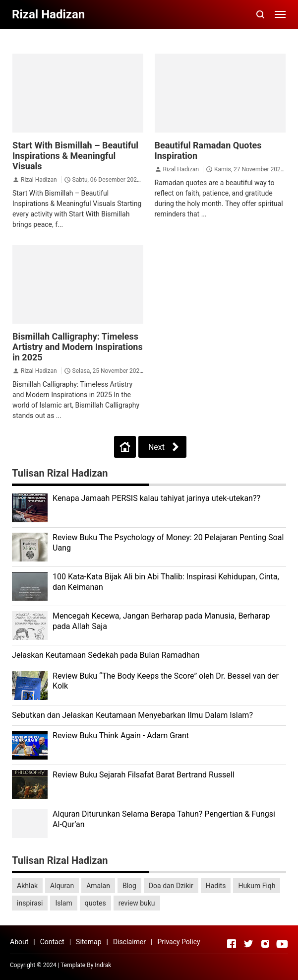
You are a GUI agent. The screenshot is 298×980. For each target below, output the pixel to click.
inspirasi (30, 903)
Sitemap (89, 942)
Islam (63, 903)
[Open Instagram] (265, 944)
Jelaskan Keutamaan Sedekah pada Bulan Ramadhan (106, 655)
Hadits (216, 886)
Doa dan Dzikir (171, 886)
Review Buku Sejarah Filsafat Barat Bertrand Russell (144, 775)
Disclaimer (129, 942)
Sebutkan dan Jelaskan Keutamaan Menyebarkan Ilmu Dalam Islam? (132, 715)
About (19, 942)
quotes (95, 903)
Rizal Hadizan (39, 180)
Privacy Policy (179, 942)
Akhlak (27, 886)
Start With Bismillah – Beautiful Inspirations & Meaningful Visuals (75, 156)
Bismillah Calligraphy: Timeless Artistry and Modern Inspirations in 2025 (78, 347)
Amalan (98, 886)
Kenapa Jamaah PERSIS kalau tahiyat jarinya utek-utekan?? (156, 498)
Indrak (103, 965)
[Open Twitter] (248, 944)
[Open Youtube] (282, 944)
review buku (137, 903)
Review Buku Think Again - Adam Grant (121, 735)
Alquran (62, 886)
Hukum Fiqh (257, 886)
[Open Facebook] (232, 944)
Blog (129, 886)
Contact (52, 942)
